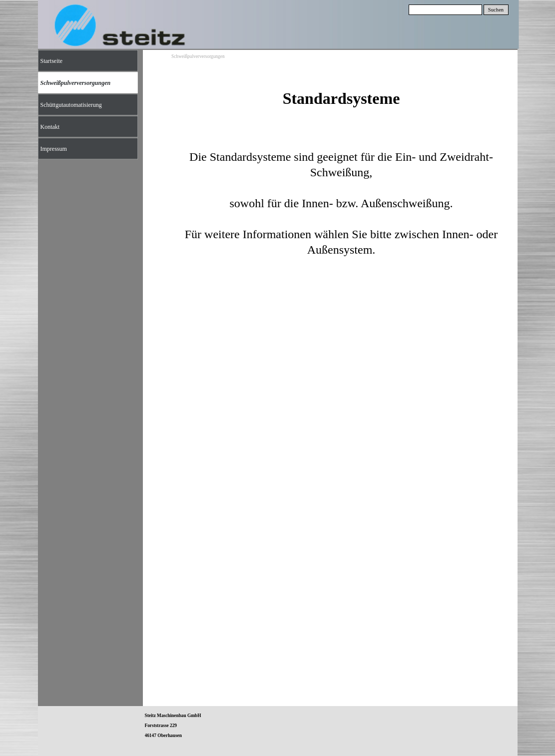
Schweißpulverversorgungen (198, 56)
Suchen (496, 10)
